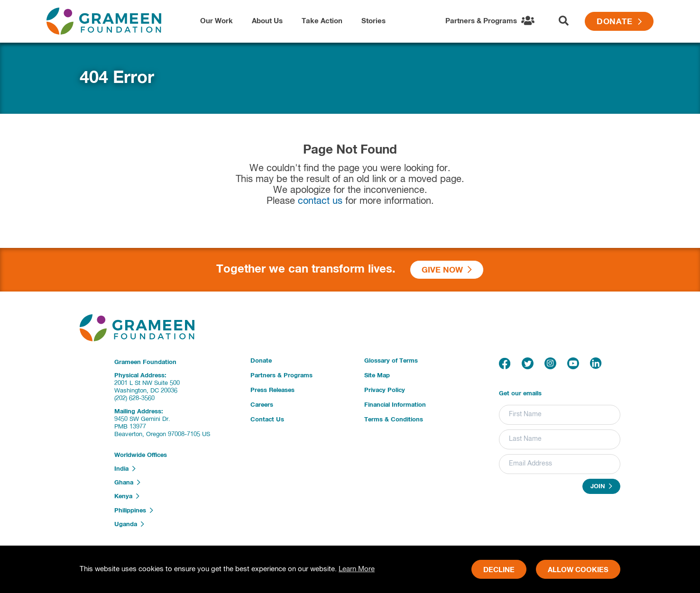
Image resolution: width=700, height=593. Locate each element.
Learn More (357, 569)
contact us (320, 201)
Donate (619, 22)
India (125, 469)
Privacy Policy (385, 390)
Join (601, 486)
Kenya (127, 496)
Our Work (216, 21)
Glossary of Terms (391, 361)
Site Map (377, 376)
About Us (267, 21)
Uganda (129, 524)
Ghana (127, 483)
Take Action (322, 21)
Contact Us (267, 420)
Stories (373, 21)
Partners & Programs (281, 376)
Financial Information (395, 405)
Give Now (447, 270)
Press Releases (272, 390)
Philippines (134, 511)
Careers (262, 405)
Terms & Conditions (394, 420)
